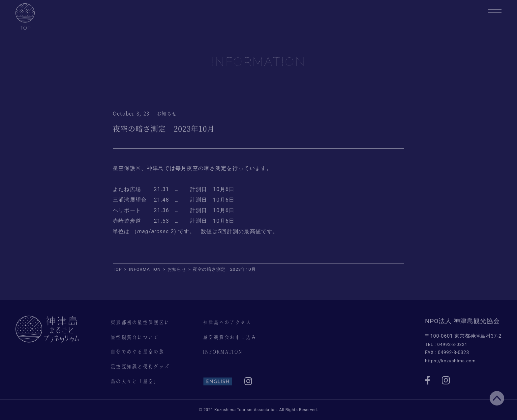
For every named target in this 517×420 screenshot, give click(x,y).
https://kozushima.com (451, 360)
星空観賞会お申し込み (231, 337)
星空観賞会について (136, 337)
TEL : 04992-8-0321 (447, 344)
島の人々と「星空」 (136, 381)
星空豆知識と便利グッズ (142, 366)
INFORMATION (224, 351)
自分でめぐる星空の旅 (139, 351)
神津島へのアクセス (228, 322)
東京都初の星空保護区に (142, 322)
